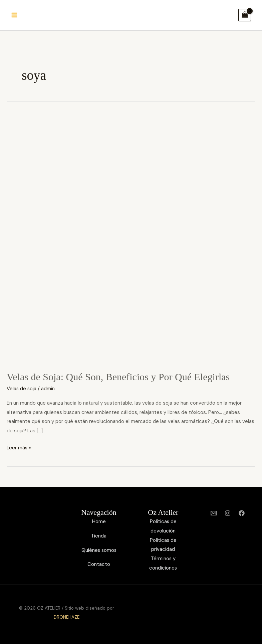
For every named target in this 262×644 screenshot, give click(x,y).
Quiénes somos (99, 550)
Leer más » (19, 447)
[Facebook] (242, 513)
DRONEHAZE (67, 617)
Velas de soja (22, 389)
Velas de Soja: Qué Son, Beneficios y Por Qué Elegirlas (118, 377)
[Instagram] (228, 513)
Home (99, 521)
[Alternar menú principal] (15, 15)
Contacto (99, 564)
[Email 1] (214, 513)
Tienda (99, 536)
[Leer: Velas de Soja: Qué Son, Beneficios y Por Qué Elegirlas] (131, 238)
